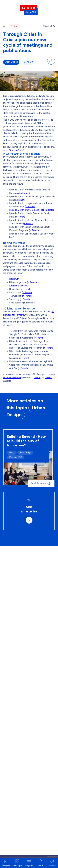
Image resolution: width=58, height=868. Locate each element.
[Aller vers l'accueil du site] (4, 26)
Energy (12, 452)
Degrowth (14, 279)
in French (25, 193)
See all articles (29, 514)
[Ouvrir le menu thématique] (17, 863)
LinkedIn (48, 378)
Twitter (37, 378)
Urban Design (25, 452)
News (16, 26)
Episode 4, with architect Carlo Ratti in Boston (32, 210)
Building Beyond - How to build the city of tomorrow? (26, 441)
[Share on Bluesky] (51, 74)
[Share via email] (51, 81)
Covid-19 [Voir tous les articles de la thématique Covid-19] (28, 62)
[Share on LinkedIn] (51, 68)
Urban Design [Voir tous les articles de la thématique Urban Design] (11, 62)
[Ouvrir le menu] (29, 863)
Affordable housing (18, 286)
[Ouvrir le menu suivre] (52, 863)
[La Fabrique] (29, 9)
